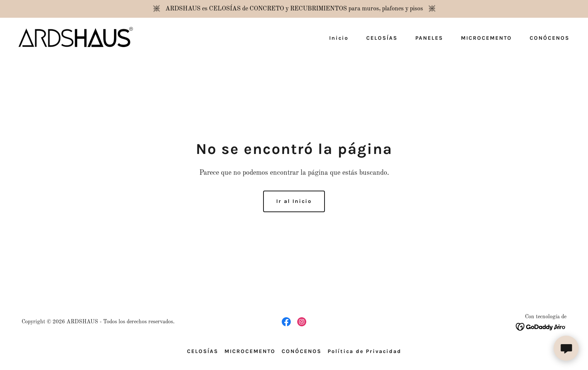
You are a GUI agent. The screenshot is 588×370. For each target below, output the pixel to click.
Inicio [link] (339, 38)
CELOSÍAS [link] (382, 38)
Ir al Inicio (294, 201)
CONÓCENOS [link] (550, 38)
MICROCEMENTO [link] (486, 38)
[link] (76, 37)
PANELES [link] (429, 38)
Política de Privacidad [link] (365, 351)
